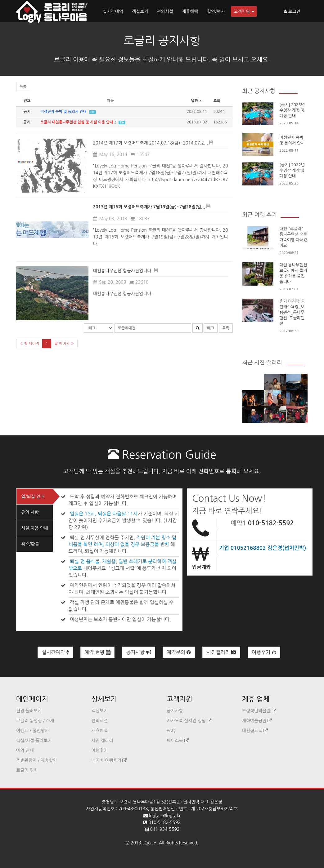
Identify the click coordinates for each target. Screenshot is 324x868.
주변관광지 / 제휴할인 (37, 760)
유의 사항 (30, 512)
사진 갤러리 (102, 741)
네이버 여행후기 (109, 760)
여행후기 (264, 652)
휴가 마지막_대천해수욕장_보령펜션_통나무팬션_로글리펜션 (293, 312)
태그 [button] (211, 328)
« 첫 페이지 (29, 344)
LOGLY (149, 843)
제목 (110, 101)
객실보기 (140, 11)
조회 (217, 101)
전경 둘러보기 (29, 711)
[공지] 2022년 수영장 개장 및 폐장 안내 (292, 170)
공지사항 (139, 652)
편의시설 (165, 11)
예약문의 (179, 652)
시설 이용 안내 (35, 528)
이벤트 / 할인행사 (32, 731)
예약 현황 (97, 652)
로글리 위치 (27, 770)
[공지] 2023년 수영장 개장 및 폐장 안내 (292, 110)
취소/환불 (30, 544)
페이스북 (178, 741)
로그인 (292, 11)
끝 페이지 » (64, 344)
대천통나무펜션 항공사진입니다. (123, 271)
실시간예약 (113, 11)
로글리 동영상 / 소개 (35, 721)
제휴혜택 (190, 11)
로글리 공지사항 (162, 41)
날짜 (197, 101)
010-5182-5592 (271, 523)
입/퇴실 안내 (33, 496)
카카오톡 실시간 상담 (189, 721)
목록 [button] (23, 87)
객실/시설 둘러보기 (34, 741)
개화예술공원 (257, 721)
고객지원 (244, 11)
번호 (27, 101)
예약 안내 (25, 750)
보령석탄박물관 (259, 711)
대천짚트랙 (255, 731)
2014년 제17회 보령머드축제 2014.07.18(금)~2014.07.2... (151, 143)
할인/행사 (216, 11)
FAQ (171, 731)
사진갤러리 (221, 652)
